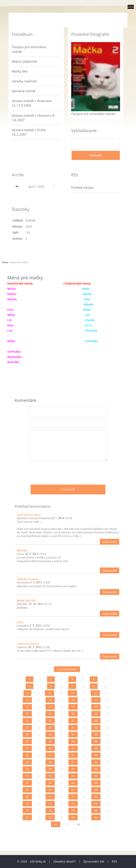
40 (96, 741)
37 (27, 741)
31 (73, 728)
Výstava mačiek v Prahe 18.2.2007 (29, 132)
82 (50, 817)
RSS (114, 861)
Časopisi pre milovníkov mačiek (29, 49)
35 (73, 735)
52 (96, 762)
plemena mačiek (24, 91)
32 (96, 728)
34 (50, 735)
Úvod (5, 262)
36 (96, 735)
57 (27, 776)
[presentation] (68, 471)
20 (96, 707)
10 (50, 693)
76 (96, 804)
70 (50, 797)
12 (95, 693)
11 (72, 693)
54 (50, 769)
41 (27, 748)
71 (73, 797)
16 (96, 700)
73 (27, 804)
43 (73, 748)
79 (73, 811)
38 (50, 741)
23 (73, 714)
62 (50, 783)
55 (73, 769)
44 (96, 748)
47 (73, 755)
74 (50, 804)
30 (50, 728)
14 (50, 700)
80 (96, 811)
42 (50, 748)
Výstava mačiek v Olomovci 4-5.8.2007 (33, 118)
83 (73, 817)
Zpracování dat (94, 861)
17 (27, 707)
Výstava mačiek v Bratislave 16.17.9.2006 (32, 103)
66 (50, 790)
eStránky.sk (38, 861)
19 (73, 707)
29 (27, 728)
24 (96, 714)
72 (96, 797)
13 (27, 700)
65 (27, 790)
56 (96, 769)
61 (27, 783)
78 (50, 811)
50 (50, 762)
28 (96, 721)
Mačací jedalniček (24, 61)
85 (56, 824)
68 (96, 790)
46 (50, 755)
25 (27, 721)
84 (96, 817)
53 (27, 769)
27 (73, 721)
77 (27, 811)
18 (50, 707)
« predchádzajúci (67, 669)
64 (96, 783)
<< (18, 186)
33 (27, 735)
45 (27, 755)
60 (96, 776)
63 (73, 783)
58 (50, 776)
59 (73, 776)
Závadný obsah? (65, 861)
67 (73, 790)
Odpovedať (110, 542)
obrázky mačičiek (24, 81)
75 (73, 804)
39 (73, 741)
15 (73, 700)
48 (96, 755)
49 (27, 762)
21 (27, 714)
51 (73, 762)
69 (27, 797)
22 (50, 714)
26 (50, 721)
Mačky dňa (20, 71)
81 (27, 817)
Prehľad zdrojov (83, 187)
